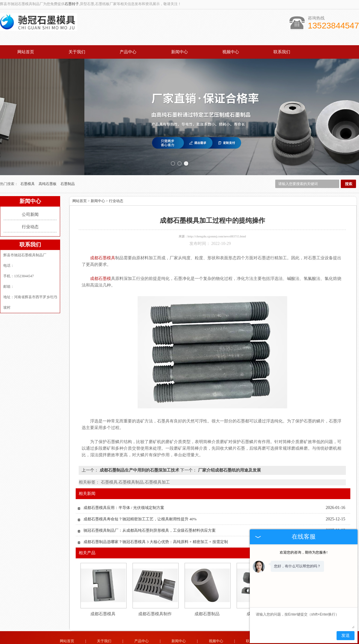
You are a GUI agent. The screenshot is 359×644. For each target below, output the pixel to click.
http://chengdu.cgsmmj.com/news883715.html (217, 221)
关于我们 (77, 52)
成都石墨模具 (103, 599)
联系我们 (282, 52)
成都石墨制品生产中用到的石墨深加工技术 (139, 455)
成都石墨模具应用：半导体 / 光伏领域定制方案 (124, 492)
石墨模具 (28, 169)
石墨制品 (68, 169)
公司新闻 (30, 199)
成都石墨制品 (207, 599)
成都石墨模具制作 (155, 599)
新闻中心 (180, 52)
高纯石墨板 (48, 169)
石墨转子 (72, 4)
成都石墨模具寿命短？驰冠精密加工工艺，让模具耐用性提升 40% (140, 504)
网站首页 (26, 52)
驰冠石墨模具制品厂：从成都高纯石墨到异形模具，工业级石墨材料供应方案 (150, 515)
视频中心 (231, 52)
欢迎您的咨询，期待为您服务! (304, 552)
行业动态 (30, 212)
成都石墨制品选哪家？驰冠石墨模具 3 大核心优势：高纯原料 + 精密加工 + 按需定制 (156, 526)
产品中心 (128, 52)
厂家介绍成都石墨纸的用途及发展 (229, 455)
